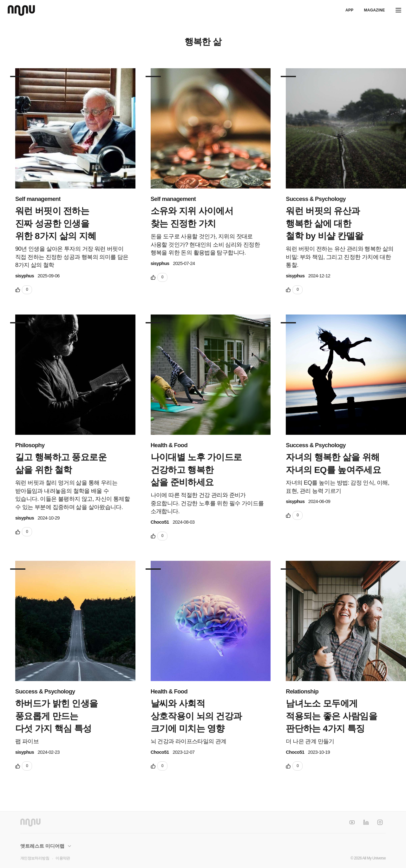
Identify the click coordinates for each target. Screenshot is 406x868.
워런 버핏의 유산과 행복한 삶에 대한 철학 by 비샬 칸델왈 (324, 223)
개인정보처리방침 (35, 858)
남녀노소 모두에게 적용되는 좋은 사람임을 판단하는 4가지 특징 (331, 716)
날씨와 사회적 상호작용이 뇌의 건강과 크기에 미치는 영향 (196, 716)
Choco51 (160, 522)
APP (349, 10)
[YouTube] (352, 822)
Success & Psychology (316, 199)
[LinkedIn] (366, 822)
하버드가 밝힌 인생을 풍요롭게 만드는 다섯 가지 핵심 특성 (57, 716)
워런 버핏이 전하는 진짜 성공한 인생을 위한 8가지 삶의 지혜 (56, 223)
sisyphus (25, 276)
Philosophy (30, 445)
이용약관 (63, 858)
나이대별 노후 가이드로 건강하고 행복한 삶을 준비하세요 (196, 470)
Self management (38, 199)
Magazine (374, 10)
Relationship (302, 691)
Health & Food (169, 445)
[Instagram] (380, 822)
